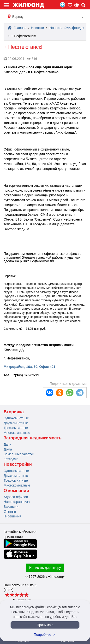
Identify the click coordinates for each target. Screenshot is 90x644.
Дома (8, 449)
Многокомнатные (17, 433)
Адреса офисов (16, 497)
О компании (16, 491)
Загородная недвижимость (33, 438)
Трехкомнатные (16, 428)
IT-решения (12, 516)
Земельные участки (19, 454)
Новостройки (18, 464)
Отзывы (10, 511)
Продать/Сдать (63, 5)
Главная (17, 28)
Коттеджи (11, 459)
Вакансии (11, 507)
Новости (37, 28)
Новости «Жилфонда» (67, 28)
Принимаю (45, 625)
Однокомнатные (16, 418)
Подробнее (45, 635)
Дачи (7, 444)
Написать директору (45, 568)
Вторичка (14, 412)
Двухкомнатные (16, 423)
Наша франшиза (17, 502)
